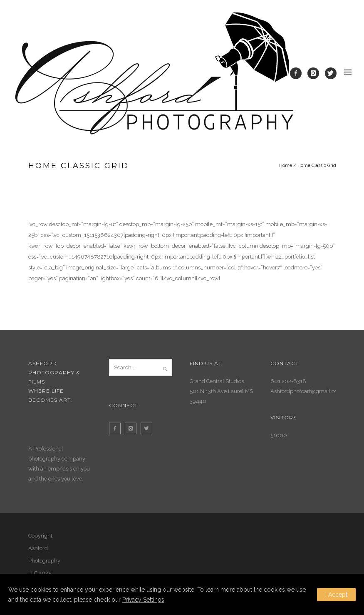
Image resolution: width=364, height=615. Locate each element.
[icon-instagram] (315, 73)
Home (286, 166)
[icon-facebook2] (117, 428)
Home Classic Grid (317, 166)
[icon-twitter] (331, 73)
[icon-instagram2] (133, 428)
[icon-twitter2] (149, 428)
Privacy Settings (143, 600)
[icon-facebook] (298, 73)
